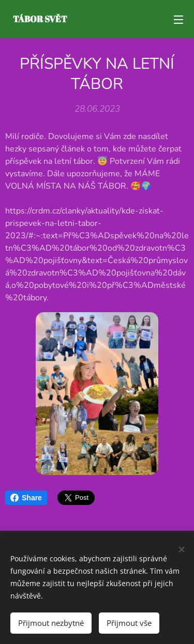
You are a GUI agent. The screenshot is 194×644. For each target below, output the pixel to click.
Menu (178, 20)
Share (26, 498)
